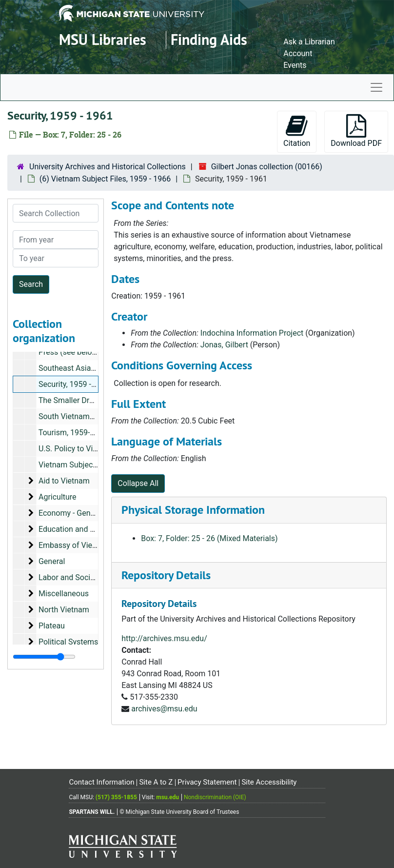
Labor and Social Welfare (82, 577)
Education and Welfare (78, 529)
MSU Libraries (103, 40)
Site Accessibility (269, 782)
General (52, 561)
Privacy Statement (207, 782)
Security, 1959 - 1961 (75, 384)
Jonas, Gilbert (224, 345)
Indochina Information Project (252, 333)
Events (295, 65)
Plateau (52, 626)
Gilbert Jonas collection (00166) (267, 167)
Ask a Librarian (309, 42)
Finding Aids (209, 40)
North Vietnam (64, 610)
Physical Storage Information (193, 510)
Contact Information (101, 782)
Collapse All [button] (138, 483)
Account (298, 53)
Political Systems (68, 642)
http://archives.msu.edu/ (164, 638)
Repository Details (166, 575)
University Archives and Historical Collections (108, 167)
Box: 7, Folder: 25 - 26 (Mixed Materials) (209, 538)
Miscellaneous (64, 594)
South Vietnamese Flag (79, 416)
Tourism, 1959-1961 (73, 433)
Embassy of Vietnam (74, 545)
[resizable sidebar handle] (44, 657)
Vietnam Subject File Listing (87, 465)
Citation (297, 131)
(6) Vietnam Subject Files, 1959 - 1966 (105, 179)
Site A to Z (156, 782)
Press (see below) (69, 352)
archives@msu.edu (164, 709)
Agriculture (58, 497)
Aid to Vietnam (64, 481)
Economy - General (71, 513)
